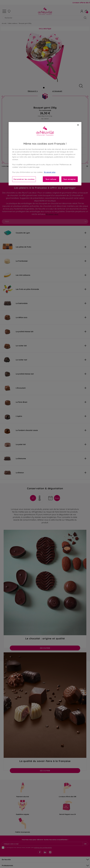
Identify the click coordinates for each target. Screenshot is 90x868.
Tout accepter (70, 179)
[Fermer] (78, 125)
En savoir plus (50, 172)
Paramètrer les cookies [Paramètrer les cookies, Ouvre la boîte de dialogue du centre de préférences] (24, 179)
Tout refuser (51, 179)
